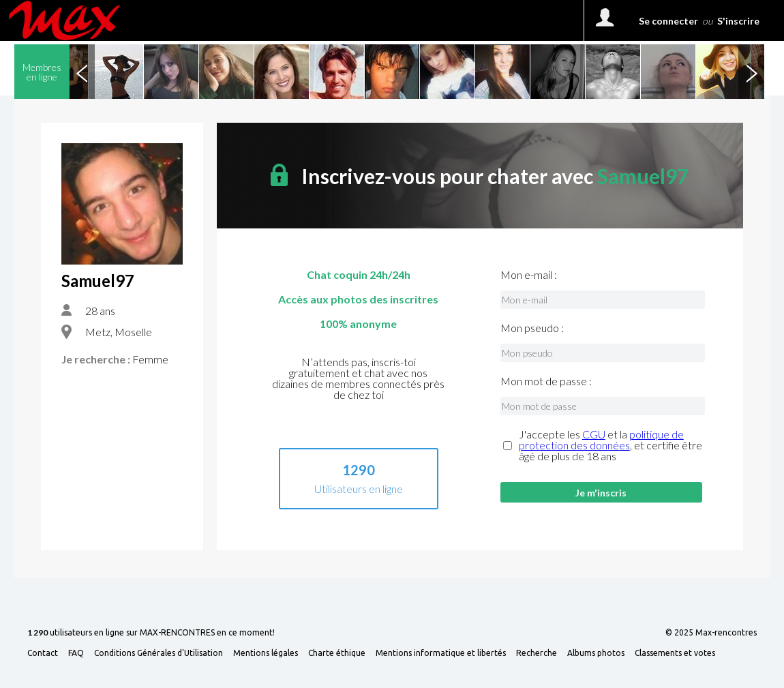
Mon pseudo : (532, 328)
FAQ (76, 653)
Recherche (537, 653)
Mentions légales (266, 653)
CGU (594, 434)
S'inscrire (738, 21)
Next (751, 72)
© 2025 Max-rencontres (711, 633)
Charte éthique (337, 653)
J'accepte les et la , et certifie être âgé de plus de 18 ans (610, 445)
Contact (43, 653)
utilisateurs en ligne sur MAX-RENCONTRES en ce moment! (151, 633)
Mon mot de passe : (546, 381)
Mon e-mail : (529, 275)
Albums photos (596, 653)
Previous (82, 72)
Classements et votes (675, 653)
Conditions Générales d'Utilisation (159, 653)
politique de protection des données (601, 439)
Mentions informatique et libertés (441, 653)
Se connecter (668, 21)
